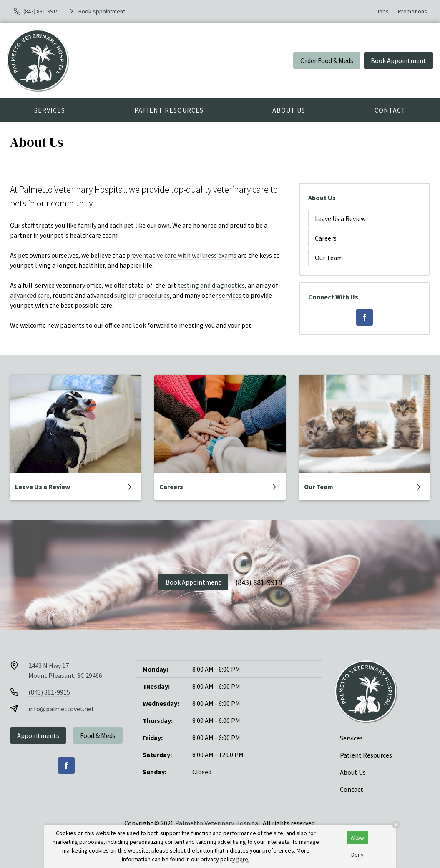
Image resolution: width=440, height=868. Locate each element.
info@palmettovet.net (61, 709)
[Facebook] (365, 317)
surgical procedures (142, 295)
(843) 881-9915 (259, 582)
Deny (357, 855)
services (230, 295)
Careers (326, 238)
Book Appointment (399, 60)
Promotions (412, 11)
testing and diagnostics (211, 285)
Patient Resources (169, 110)
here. (243, 859)
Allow (357, 838)
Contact (390, 110)
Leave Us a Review (340, 218)
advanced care (30, 295)
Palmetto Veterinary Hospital (218, 823)
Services (50, 110)
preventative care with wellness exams (181, 255)
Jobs (382, 11)
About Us (289, 110)
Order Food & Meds (327, 60)
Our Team (329, 258)
